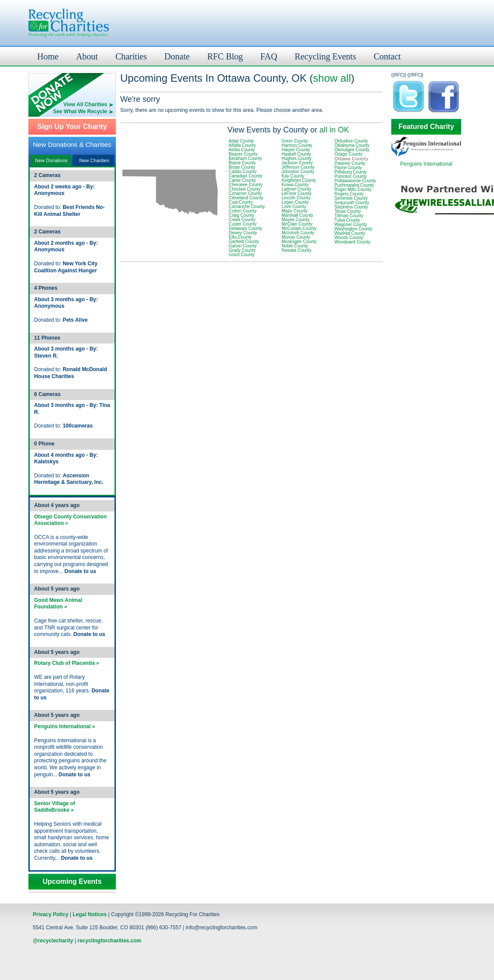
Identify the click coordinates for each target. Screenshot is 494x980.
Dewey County (243, 233)
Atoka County (242, 150)
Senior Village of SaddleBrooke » (55, 807)
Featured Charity (426, 127)
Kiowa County (295, 185)
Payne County (348, 168)
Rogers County (349, 194)
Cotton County (243, 211)
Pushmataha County (354, 185)
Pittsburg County (351, 172)
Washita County (350, 233)
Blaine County (242, 163)
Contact (387, 56)
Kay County (293, 176)
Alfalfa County (242, 145)
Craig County (241, 215)
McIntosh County (298, 233)
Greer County (295, 141)
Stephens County (351, 207)
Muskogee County (299, 242)
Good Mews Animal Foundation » (58, 604)
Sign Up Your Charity (72, 127)
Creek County (242, 220)
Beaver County (243, 154)
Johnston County (298, 172)
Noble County (295, 246)
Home (48, 56)
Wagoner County (351, 224)
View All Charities (85, 104)
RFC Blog (225, 56)
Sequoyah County (352, 203)
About (87, 56)
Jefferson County (298, 167)
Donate (177, 56)
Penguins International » (64, 726)
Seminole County (351, 198)
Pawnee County (350, 163)
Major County (294, 211)
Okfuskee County (351, 141)
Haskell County (296, 154)
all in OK (334, 130)
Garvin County (243, 246)
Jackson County (297, 163)
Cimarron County (245, 193)
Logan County (295, 202)
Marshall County (297, 215)
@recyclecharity (53, 941)
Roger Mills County (353, 189)
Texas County (348, 211)
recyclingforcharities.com (109, 941)
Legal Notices (90, 914)
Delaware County (245, 228)
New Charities (94, 160)
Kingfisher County (299, 180)
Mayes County (296, 220)
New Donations (51, 160)
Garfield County (244, 242)
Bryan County (242, 167)
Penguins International (426, 164)
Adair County (241, 141)
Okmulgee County (352, 150)
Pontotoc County (351, 176)
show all (332, 78)
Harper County (296, 150)
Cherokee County (246, 185)
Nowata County (296, 250)
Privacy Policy (50, 914)
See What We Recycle (80, 111)
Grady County (242, 250)
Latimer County (296, 189)
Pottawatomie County (355, 181)
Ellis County (240, 237)
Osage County (348, 154)
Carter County (242, 180)
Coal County (241, 202)
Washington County (353, 229)
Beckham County (245, 158)
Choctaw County (245, 189)
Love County (294, 207)
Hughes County (297, 158)
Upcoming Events (72, 882)
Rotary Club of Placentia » (67, 663)
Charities (131, 56)
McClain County (297, 224)
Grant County (242, 255)
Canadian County (245, 176)
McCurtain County (299, 228)
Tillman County (349, 216)
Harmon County (297, 145)
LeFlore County (296, 193)
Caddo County (243, 172)
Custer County (243, 224)
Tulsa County (347, 220)
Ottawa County (351, 159)
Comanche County (247, 207)
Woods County (349, 238)
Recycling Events (325, 56)
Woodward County (352, 242)
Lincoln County (296, 198)
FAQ (269, 56)
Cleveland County (246, 198)
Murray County (296, 237)
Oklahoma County (352, 145)
